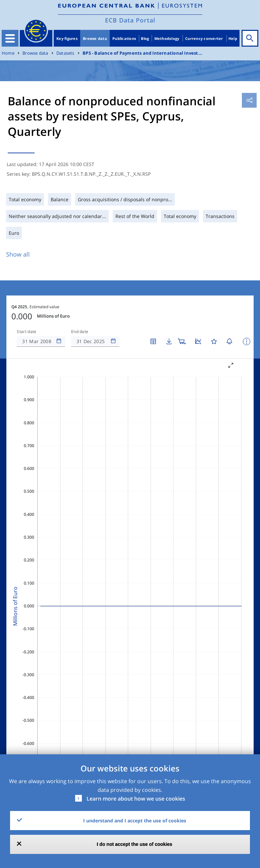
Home (8, 53)
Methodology (167, 38)
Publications (124, 38)
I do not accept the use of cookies (135, 844)
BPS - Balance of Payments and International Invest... (142, 53)
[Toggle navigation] (10, 38)
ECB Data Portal (130, 20)
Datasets (65, 53)
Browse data (95, 38)
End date (80, 332)
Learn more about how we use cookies (136, 799)
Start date (27, 332)
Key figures (67, 38)
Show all (18, 254)
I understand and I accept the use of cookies (135, 821)
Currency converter (204, 38)
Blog (145, 38)
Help (233, 38)
